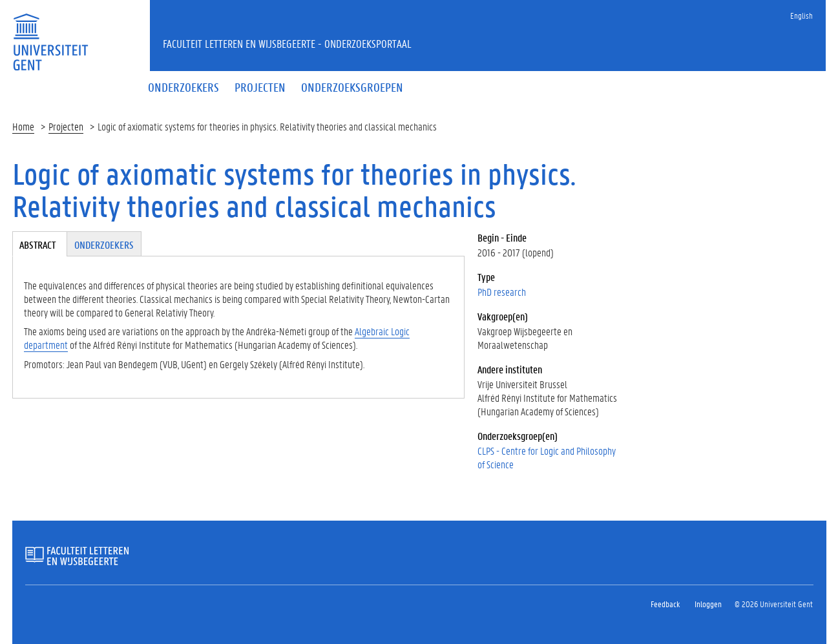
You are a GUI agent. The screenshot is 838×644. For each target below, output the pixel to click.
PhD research (502, 292)
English (801, 15)
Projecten (66, 126)
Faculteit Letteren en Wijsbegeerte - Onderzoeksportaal (287, 43)
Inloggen (708, 604)
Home (23, 126)
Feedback (665, 604)
